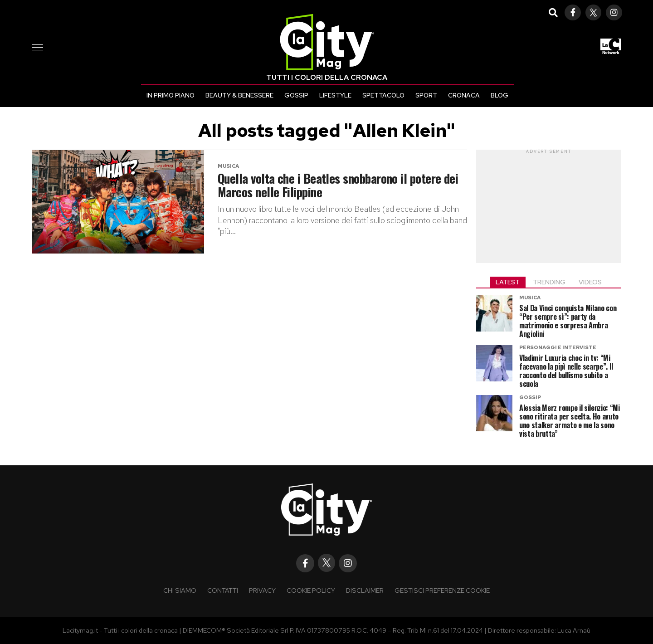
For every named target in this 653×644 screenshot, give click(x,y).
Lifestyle (335, 95)
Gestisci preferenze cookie (442, 590)
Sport (426, 95)
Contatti (223, 590)
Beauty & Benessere (239, 95)
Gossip (296, 95)
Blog (499, 95)
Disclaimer (365, 590)
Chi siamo (180, 590)
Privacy (262, 590)
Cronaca (464, 95)
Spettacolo (383, 95)
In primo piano (171, 95)
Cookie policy (311, 590)
